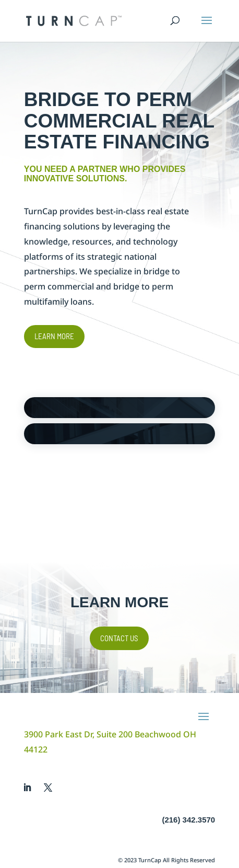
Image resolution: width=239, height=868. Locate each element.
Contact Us (119, 638)
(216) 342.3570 (188, 820)
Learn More (54, 336)
